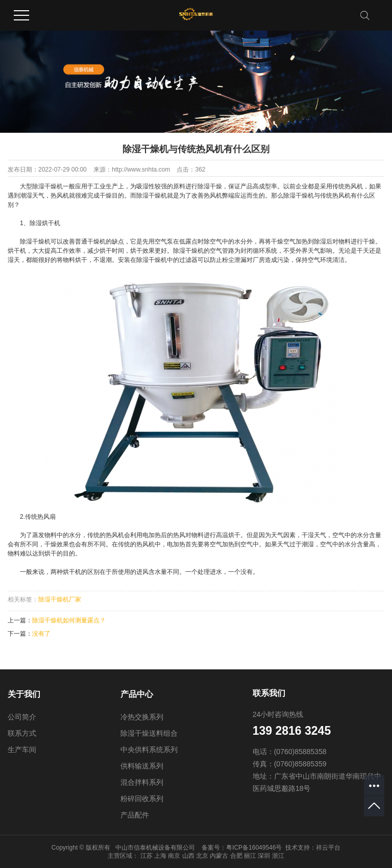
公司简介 (22, 717)
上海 (160, 856)
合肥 (236, 856)
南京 (174, 856)
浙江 (278, 856)
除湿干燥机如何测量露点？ (69, 620)
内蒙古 (219, 856)
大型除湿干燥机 (41, 186)
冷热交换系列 (142, 717)
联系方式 (22, 733)
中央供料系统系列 (149, 750)
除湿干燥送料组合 (149, 733)
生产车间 (22, 750)
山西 (188, 856)
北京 (202, 856)
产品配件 (135, 815)
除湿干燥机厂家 (60, 599)
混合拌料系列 (142, 782)
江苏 (146, 856)
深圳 (264, 856)
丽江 (250, 856)
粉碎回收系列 (142, 799)
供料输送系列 (142, 766)
